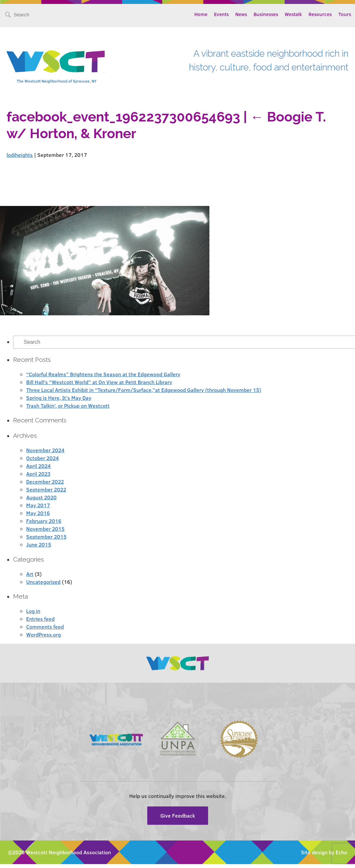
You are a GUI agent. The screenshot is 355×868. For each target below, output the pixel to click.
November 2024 (45, 450)
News (241, 14)
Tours (345, 14)
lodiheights (20, 155)
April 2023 (38, 474)
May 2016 (38, 513)
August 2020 (41, 497)
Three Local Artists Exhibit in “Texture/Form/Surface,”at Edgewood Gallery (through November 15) (144, 390)
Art (30, 574)
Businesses (266, 14)
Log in (33, 611)
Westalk (293, 14)
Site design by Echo (324, 852)
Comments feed (45, 627)
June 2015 (39, 544)
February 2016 (44, 521)
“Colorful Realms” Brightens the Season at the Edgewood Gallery (103, 374)
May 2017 (38, 505)
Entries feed (40, 619)
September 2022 (46, 489)
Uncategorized (43, 582)
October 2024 (43, 458)
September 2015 (46, 536)
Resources (320, 14)
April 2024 (38, 466)
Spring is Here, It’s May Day (59, 398)
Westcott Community (56, 62)
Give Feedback (178, 815)
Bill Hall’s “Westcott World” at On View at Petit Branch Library (99, 382)
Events (221, 14)
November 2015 (45, 529)
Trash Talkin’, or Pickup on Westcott (68, 406)
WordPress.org (44, 634)
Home (201, 14)
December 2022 (45, 481)
